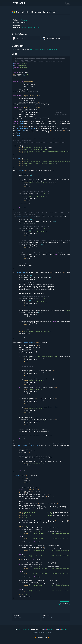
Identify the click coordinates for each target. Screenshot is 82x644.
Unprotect (24, 20)
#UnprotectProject (24, 629)
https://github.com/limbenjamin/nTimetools (43, 49)
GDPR (50, 633)
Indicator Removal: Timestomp (30, 28)
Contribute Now (41, 637)
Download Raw (64, 603)
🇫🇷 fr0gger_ (63, 629)
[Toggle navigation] (68, 3)
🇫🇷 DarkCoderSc (51, 629)
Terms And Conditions (38, 633)
